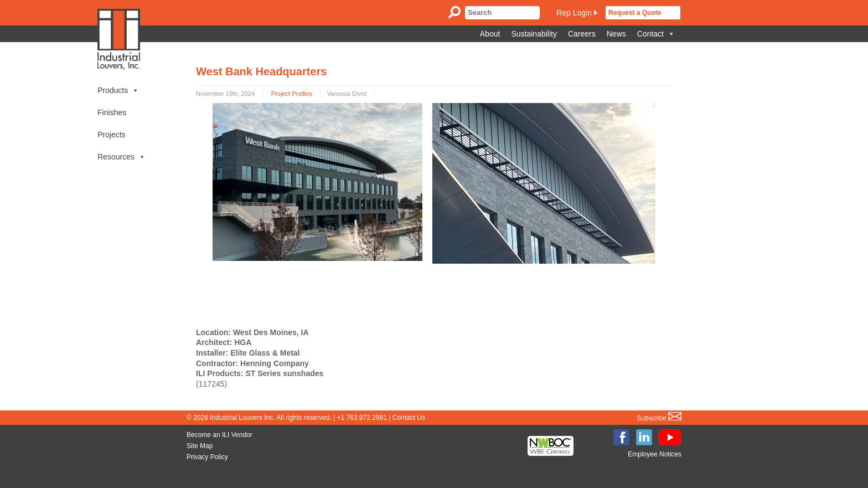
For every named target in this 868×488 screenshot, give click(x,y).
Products (118, 90)
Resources (122, 157)
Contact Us (409, 418)
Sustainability (534, 34)
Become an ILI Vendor (219, 435)
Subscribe (659, 418)
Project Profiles (292, 94)
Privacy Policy (207, 457)
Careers (582, 34)
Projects (112, 135)
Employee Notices (655, 454)
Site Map (200, 446)
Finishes (112, 112)
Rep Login (574, 13)
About (490, 34)
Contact (656, 34)
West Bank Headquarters (261, 71)
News (616, 34)
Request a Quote (635, 13)
